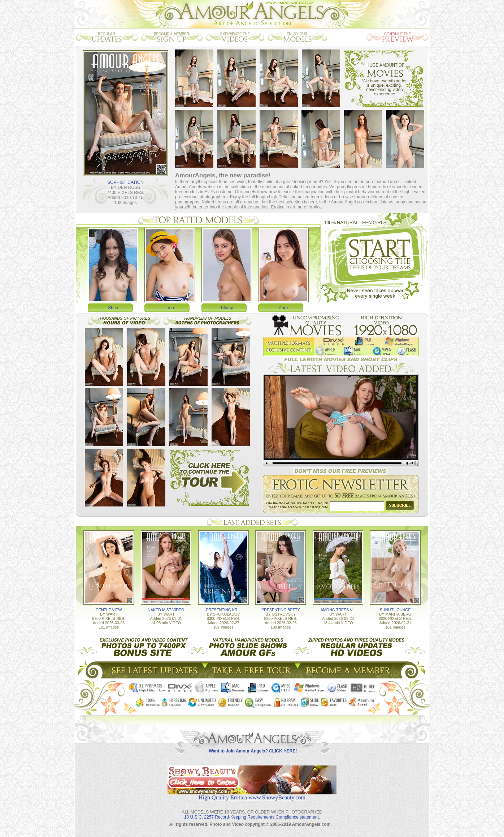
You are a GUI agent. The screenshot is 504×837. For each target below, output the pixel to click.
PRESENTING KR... (223, 610)
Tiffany (227, 308)
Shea (113, 308)
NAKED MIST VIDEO (166, 610)
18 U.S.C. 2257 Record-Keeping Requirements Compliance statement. (252, 817)
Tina (170, 308)
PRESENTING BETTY (281, 610)
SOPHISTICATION (125, 182)
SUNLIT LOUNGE (395, 610)
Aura (283, 308)
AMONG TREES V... (338, 610)
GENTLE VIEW (109, 610)
